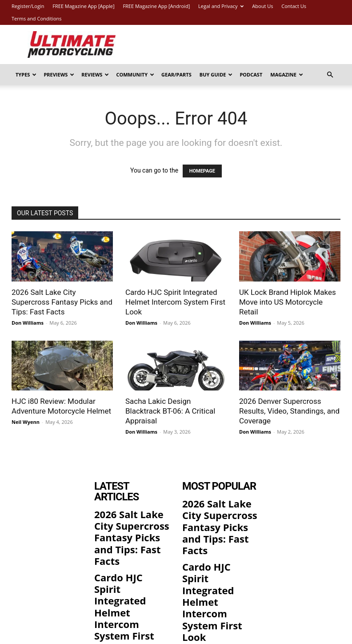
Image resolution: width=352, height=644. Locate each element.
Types (26, 74)
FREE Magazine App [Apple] (83, 6)
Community (135, 74)
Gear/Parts (176, 74)
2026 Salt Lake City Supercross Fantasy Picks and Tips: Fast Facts (62, 302)
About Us (262, 6)
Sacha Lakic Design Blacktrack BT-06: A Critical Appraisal (170, 411)
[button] (330, 75)
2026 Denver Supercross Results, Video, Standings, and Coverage (289, 411)
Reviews (95, 74)
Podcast (251, 74)
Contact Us (294, 6)
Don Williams (28, 323)
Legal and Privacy (221, 6)
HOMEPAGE (202, 171)
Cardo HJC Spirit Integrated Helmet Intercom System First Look (175, 302)
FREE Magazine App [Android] (156, 6)
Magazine (287, 74)
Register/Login (28, 6)
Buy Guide (216, 74)
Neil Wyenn (26, 422)
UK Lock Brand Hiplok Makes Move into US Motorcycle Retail (288, 302)
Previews (59, 74)
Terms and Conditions (37, 18)
